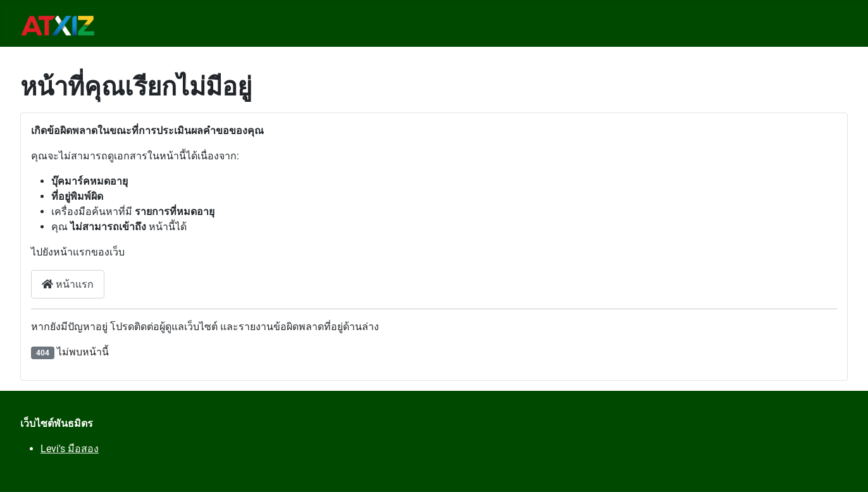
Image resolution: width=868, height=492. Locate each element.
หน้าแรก (68, 284)
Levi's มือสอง (70, 449)
